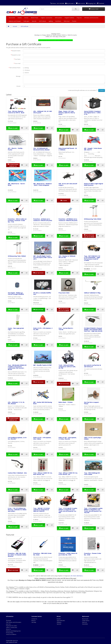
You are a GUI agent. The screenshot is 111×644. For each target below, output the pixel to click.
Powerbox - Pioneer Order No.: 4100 (93, 554)
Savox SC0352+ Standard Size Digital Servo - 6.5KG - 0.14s (93, 113)
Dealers (20, 18)
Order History (86, 621)
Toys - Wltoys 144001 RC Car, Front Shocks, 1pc (68, 474)
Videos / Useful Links (12, 627)
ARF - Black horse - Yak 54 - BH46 (17, 184)
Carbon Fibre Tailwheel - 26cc (17, 473)
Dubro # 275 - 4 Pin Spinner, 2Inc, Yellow (42, 438)
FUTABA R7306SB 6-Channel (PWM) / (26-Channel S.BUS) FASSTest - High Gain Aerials (93, 330)
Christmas (26, 70)
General (26, 73)
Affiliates (59, 622)
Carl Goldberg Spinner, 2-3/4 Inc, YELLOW (17, 438)
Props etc (79, 18)
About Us (8, 629)
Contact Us (34, 619)
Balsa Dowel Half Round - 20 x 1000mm (68, 149)
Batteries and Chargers (15, 21)
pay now (8, 624)
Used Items (58, 21)
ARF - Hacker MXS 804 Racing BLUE (43, 403)
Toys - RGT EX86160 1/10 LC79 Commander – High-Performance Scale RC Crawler (92, 258)
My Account (85, 619)
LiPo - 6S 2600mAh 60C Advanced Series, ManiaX (41, 149)
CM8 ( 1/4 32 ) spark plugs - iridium (93, 438)
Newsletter (85, 624)
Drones (26, 18)
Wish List (85, 622)
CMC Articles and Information (14, 622)
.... (7, 619)
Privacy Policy (10, 633)
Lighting (51, 21)
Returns (34, 621)
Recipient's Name (16, 51)
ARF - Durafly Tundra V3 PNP (42, 365)
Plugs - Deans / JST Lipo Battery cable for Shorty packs (67, 113)
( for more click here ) (76, 576)
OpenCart (15, 641)
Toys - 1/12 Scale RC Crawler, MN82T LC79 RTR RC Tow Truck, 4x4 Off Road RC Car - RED (68, 510)
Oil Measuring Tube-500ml (93, 219)
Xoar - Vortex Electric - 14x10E (66, 329)
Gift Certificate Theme (15, 68)
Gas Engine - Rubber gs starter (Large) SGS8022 (16, 293)
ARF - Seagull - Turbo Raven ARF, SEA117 (93, 149)
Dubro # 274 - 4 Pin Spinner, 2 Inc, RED (43, 329)
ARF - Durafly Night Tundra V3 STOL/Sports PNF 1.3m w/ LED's (43, 257)
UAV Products (42, 21)
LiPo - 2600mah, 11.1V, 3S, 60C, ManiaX (16, 403)
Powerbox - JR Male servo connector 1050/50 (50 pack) (43, 220)
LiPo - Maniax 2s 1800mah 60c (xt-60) (67, 257)
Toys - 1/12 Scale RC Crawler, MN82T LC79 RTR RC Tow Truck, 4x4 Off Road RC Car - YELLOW (93, 510)
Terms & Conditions (11, 634)
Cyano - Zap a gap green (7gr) (16, 329)
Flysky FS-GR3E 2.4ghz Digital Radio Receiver (93, 184)
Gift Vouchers (58, 18)
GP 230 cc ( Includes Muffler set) (42, 293)
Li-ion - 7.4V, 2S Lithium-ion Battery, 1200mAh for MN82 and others (17, 510)
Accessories (12, 18)
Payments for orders (12, 626)
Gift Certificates (61, 621)
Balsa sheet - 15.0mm (66, 402)
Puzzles (74, 21)
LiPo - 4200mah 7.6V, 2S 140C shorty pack (43, 112)
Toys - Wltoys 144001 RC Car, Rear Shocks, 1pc (43, 474)
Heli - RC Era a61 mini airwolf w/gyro (68, 184)
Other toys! (67, 21)
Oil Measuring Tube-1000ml (17, 256)
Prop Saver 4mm (64, 293)
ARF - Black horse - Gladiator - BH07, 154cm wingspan (43, 184)
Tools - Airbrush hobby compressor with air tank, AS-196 (67, 367)
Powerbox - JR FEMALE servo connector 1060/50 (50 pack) (68, 220)
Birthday (26, 68)
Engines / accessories (47, 18)
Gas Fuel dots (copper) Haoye (91, 403)
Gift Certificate (24, 26)
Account (15, 26)
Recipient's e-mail (16, 55)
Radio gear (26, 21)
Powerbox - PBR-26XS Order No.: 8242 (42, 554)
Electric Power (35, 18)
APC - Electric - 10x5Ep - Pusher (16, 149)
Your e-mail (18, 63)
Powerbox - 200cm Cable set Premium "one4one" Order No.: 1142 (17, 220)
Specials (34, 21)
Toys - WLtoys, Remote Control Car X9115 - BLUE (16, 112)
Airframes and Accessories (91, 18)
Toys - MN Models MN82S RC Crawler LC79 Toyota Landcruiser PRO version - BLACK (17, 367)
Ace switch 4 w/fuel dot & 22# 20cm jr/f (92, 366)
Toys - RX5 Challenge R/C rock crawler (92, 474)
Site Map (34, 622)
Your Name (18, 59)
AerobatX (9, 621)
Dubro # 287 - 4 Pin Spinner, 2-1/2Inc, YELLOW (68, 438)
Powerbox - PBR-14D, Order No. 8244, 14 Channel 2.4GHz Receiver (17, 555)
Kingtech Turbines (69, 18)
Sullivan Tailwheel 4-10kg (92, 293)
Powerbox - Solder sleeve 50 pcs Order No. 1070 (68, 554)
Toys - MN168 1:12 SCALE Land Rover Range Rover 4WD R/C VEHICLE (41, 510)
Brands (59, 619)
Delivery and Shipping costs (13, 631)
